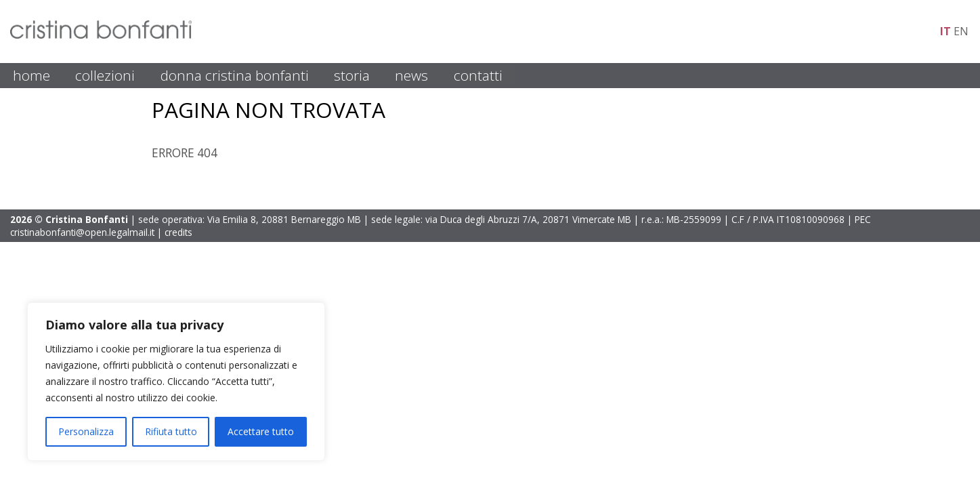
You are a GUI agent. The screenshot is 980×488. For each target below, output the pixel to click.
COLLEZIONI (105, 75)
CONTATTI (478, 75)
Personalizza (86, 431)
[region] (176, 382)
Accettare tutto (261, 431)
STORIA (352, 75)
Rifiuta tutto (171, 431)
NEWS (411, 75)
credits (178, 232)
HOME (31, 75)
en (961, 31)
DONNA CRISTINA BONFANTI (235, 75)
